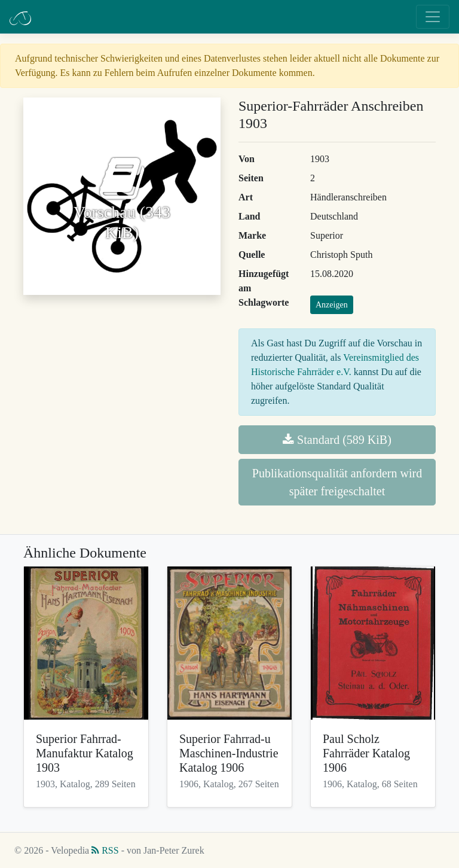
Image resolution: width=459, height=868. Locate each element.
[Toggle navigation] (433, 17)
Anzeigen (332, 305)
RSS (105, 850)
